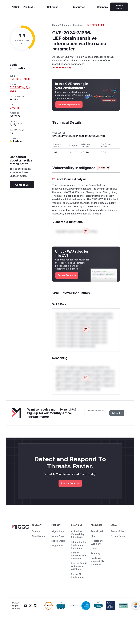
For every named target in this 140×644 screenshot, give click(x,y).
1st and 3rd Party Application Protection (80, 545)
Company (103, 7)
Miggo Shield (58, 541)
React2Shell (97, 531)
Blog (93, 536)
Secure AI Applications (78, 576)
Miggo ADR (57, 546)
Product (30, 7)
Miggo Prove (58, 536)
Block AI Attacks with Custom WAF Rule (79, 566)
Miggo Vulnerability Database (68, 25)
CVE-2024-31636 (20, 79)
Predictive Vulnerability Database (98, 561)
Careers (36, 531)
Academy (96, 553)
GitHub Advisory (62, 68)
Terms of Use (118, 531)
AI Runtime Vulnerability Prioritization (78, 534)
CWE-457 (15, 108)
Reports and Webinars (97, 542)
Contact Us (22, 185)
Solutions (54, 7)
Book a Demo (119, 7)
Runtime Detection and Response (78, 556)
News (94, 548)
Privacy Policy (118, 536)
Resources (80, 7)
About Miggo (38, 536)
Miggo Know (58, 531)
